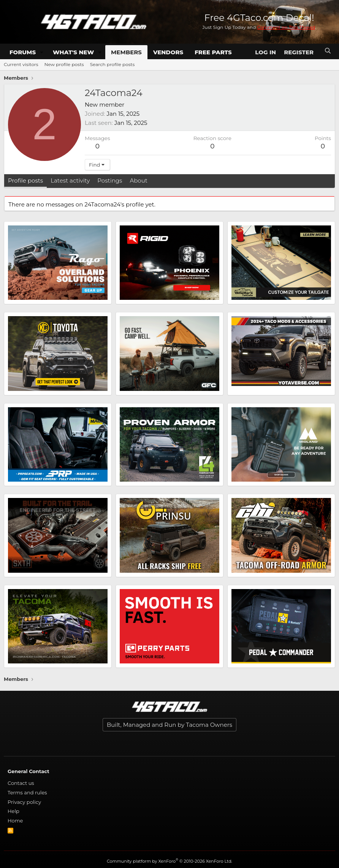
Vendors (168, 52)
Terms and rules (27, 792)
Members (126, 52)
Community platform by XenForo (169, 861)
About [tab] (139, 180)
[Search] (328, 51)
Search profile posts (112, 64)
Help (13, 811)
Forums (23, 52)
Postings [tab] (110, 180)
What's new (73, 52)
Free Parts (213, 52)
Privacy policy (24, 802)
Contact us (21, 783)
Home (15, 821)
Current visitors (21, 64)
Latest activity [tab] (70, 180)
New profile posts (64, 64)
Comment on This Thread (286, 27)
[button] (42, 52)
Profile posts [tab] (25, 180)
